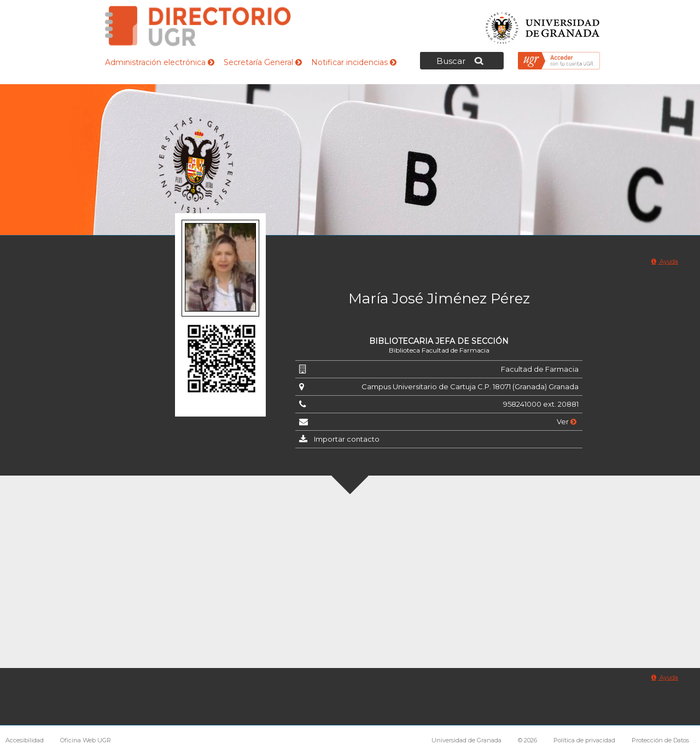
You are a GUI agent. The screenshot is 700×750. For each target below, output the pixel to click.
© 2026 (527, 740)
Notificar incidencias (354, 62)
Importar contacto (347, 439)
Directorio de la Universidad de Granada (198, 26)
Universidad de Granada (543, 25)
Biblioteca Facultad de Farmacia (439, 350)
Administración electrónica (160, 62)
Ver (567, 421)
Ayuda (665, 261)
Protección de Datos (660, 740)
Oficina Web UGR (86, 740)
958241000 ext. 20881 (541, 404)
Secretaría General (263, 62)
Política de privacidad (584, 740)
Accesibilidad (25, 740)
